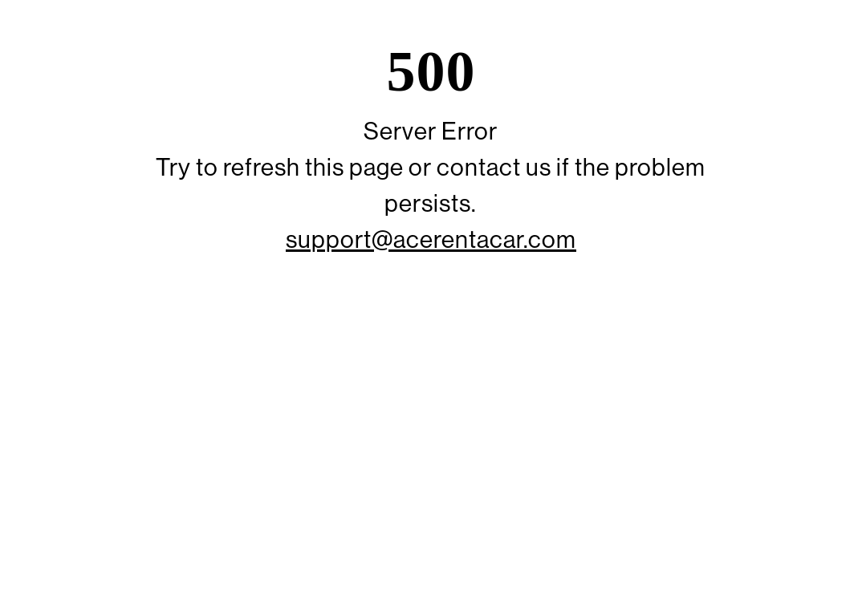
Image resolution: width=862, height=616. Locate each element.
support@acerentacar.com (431, 240)
